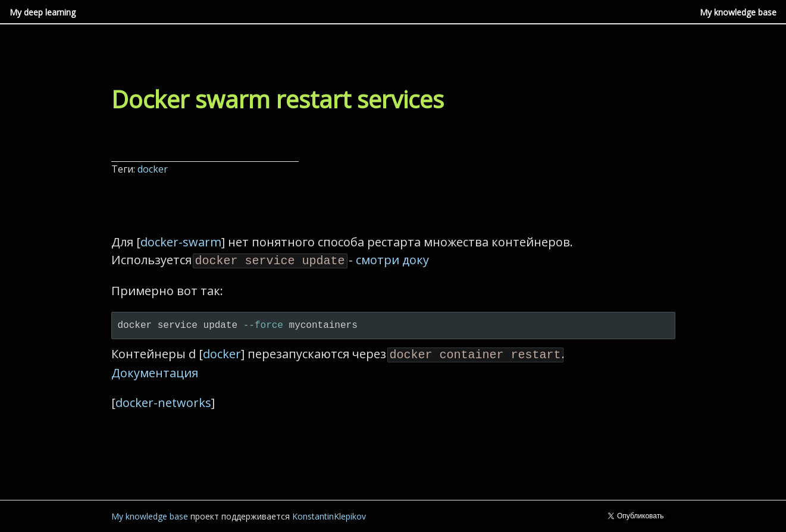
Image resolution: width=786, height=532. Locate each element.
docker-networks (163, 400)
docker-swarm (181, 242)
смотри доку (392, 260)
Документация (155, 370)
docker (154, 169)
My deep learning (43, 12)
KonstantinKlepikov (329, 514)
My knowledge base (738, 12)
